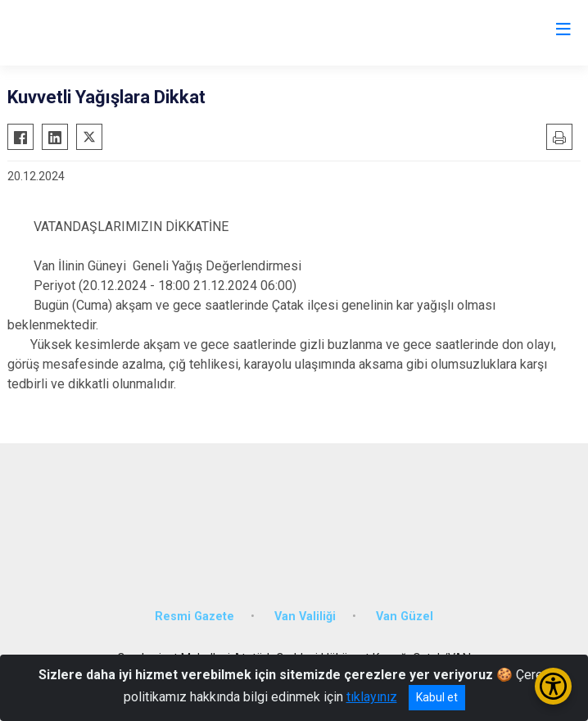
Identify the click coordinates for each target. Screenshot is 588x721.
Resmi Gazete (194, 617)
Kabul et (437, 697)
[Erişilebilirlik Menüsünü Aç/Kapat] (553, 686)
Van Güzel (405, 617)
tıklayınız (372, 697)
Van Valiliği (305, 617)
